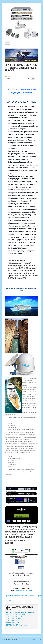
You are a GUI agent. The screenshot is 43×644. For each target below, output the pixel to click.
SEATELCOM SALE (13, 623)
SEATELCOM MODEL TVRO (16, 617)
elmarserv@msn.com (24, 590)
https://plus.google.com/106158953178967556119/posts (23, 596)
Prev (9, 600)
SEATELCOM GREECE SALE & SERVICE (20, 613)
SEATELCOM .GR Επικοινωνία (16, 625)
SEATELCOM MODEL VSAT (15, 615)
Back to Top (37, 640)
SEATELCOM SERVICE (14, 621)
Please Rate (5, 77)
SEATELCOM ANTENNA (14, 619)
